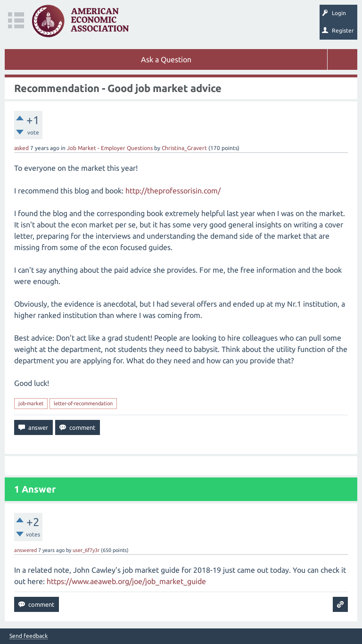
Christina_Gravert (184, 148)
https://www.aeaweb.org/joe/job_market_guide (126, 581)
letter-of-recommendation (83, 403)
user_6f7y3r (86, 550)
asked (21, 148)
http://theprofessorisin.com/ (173, 191)
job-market (31, 403)
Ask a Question (166, 59)
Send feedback (29, 636)
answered (25, 550)
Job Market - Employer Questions (110, 148)
